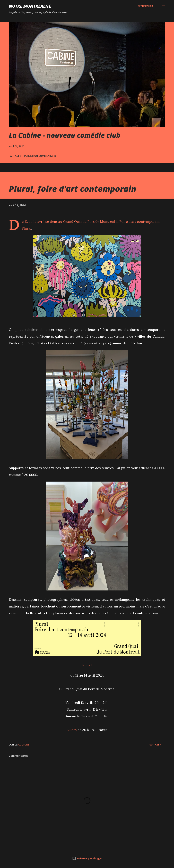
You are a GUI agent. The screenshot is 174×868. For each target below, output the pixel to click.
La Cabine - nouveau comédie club (65, 135)
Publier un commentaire (40, 156)
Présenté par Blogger (87, 858)
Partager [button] (15, 156)
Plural (27, 228)
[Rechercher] (145, 6)
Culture (24, 745)
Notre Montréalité (30, 6)
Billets (72, 730)
